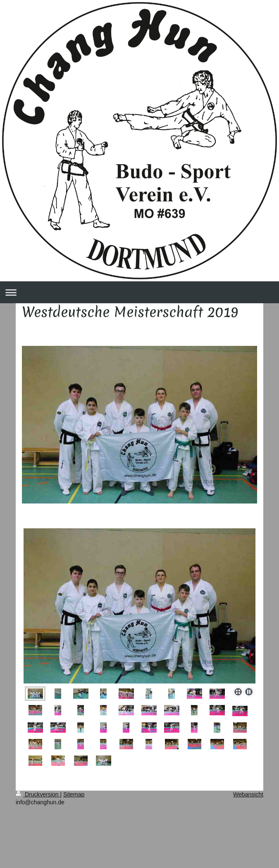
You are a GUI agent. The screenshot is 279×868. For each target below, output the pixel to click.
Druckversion (38, 794)
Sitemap (74, 794)
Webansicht (248, 794)
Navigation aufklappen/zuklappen (139, 292)
